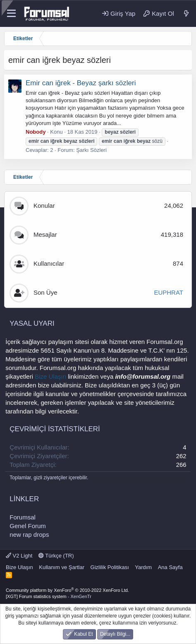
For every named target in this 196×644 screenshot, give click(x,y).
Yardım (143, 567)
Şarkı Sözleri (91, 150)
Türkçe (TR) (56, 556)
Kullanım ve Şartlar (62, 567)
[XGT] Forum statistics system (49, 596)
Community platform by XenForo (67, 590)
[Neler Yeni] (186, 13)
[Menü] (11, 14)
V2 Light (19, 556)
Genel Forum (28, 526)
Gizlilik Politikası (110, 567)
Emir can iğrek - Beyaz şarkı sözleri (81, 83)
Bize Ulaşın (50, 376)
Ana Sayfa (170, 567)
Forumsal (23, 517)
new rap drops (29, 535)
